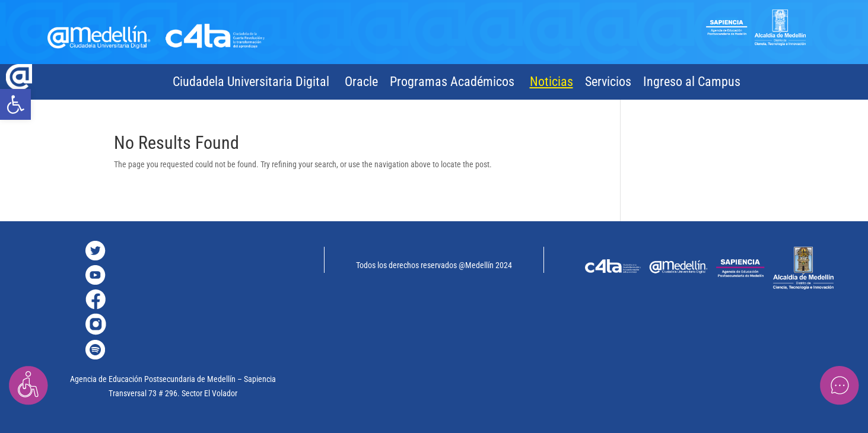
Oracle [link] (361, 82)
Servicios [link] (608, 82)
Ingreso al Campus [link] (692, 82)
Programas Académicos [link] (452, 82)
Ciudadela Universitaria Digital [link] (251, 82)
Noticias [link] (551, 82)
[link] (15, 104)
